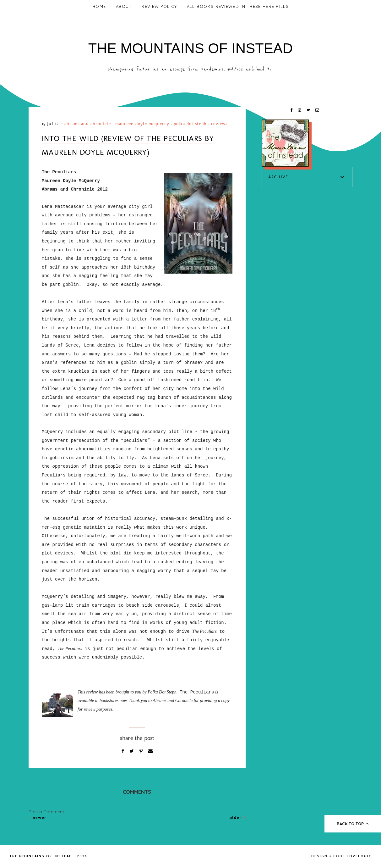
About (124, 6)
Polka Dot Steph (190, 124)
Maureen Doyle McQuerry (142, 124)
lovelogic (359, 856)
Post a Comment (46, 812)
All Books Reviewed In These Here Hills (238, 6)
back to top (353, 824)
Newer (38, 818)
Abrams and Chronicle (87, 124)
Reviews (219, 124)
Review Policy (159, 6)
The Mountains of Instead (191, 48)
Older (238, 818)
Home (99, 6)
